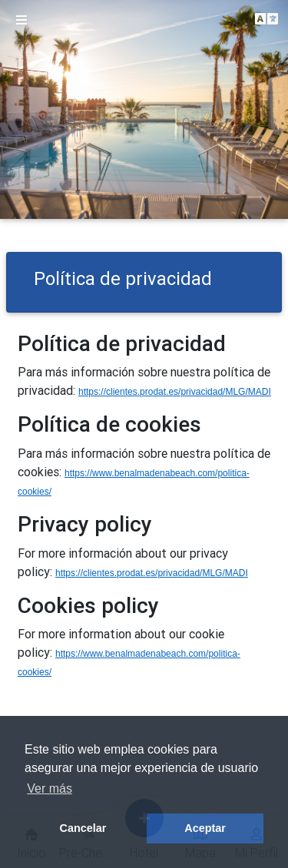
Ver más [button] (50, 788)
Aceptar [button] (205, 828)
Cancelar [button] (83, 828)
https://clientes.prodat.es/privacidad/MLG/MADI (175, 392)
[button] (266, 20)
